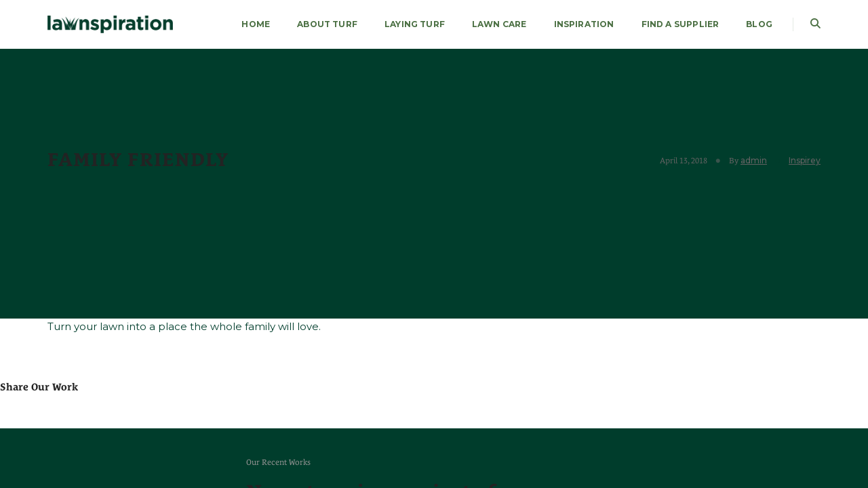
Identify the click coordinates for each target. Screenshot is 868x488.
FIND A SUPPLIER (680, 24)
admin (754, 160)
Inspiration (584, 24)
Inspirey (805, 160)
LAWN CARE (499, 24)
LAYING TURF (415, 24)
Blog (759, 24)
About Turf (327, 24)
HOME (256, 24)
